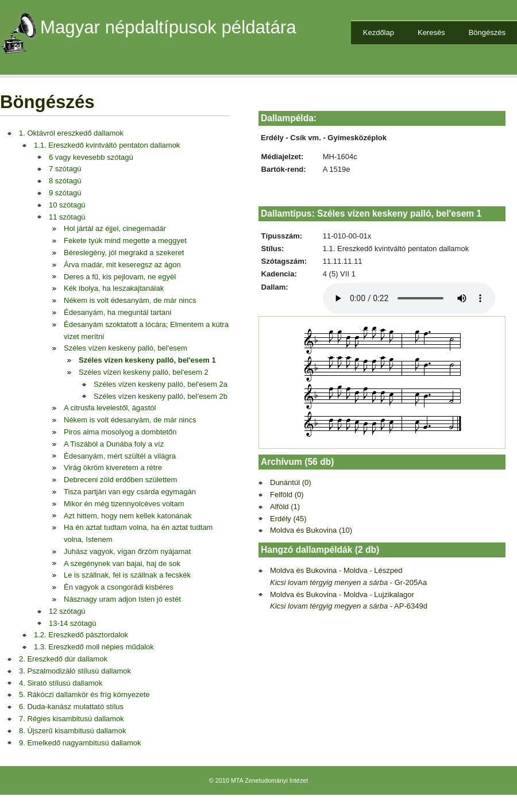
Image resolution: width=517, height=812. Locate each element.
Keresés (431, 32)
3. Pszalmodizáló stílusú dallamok (75, 671)
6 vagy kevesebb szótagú (91, 157)
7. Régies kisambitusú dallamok (72, 719)
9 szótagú (65, 193)
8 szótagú (65, 181)
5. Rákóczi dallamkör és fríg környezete (84, 694)
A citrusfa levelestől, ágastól (110, 408)
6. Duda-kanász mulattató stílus (71, 707)
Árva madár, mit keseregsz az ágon (122, 265)
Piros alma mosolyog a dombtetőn (120, 432)
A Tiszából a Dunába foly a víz (114, 444)
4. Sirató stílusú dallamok (61, 683)
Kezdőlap (379, 32)
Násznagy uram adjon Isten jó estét (122, 599)
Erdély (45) (288, 519)
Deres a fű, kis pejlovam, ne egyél (120, 277)
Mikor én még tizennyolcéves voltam (124, 504)
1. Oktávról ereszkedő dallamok (71, 133)
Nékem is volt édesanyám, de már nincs (130, 300)
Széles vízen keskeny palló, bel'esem (126, 348)
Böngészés (487, 32)
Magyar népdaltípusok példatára (168, 27)
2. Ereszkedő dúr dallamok (63, 659)
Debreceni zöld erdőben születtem (120, 480)
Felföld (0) (287, 494)
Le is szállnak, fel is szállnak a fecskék (127, 575)
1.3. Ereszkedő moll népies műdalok (94, 647)
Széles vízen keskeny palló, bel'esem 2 (144, 372)
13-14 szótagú (72, 623)
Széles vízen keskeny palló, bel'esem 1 (147, 360)
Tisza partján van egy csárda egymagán (130, 492)
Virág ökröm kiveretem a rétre (113, 467)
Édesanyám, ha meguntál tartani (117, 312)
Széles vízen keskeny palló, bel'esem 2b (161, 396)
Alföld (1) (285, 507)
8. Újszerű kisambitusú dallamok (72, 731)
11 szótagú (67, 217)
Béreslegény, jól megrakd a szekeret (124, 253)
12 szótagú (67, 611)
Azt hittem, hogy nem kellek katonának (128, 516)
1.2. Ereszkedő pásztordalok (81, 635)
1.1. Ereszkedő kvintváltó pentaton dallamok (107, 145)
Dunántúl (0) (291, 482)
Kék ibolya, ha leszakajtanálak (114, 288)
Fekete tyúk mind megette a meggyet (125, 240)
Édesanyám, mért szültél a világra (120, 456)
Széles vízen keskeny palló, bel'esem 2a (161, 384)
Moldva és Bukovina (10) (311, 530)
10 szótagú (67, 205)
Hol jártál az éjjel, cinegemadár (115, 228)
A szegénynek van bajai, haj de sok (122, 563)
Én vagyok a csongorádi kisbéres (119, 587)
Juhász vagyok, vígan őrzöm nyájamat (127, 551)
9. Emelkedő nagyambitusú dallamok (80, 743)
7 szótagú (65, 169)
